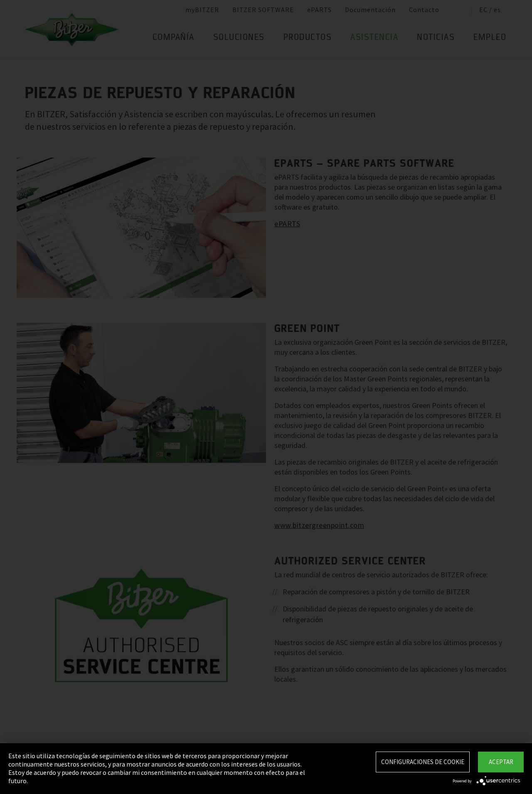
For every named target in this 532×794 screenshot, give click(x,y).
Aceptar (501, 762)
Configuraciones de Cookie (423, 762)
